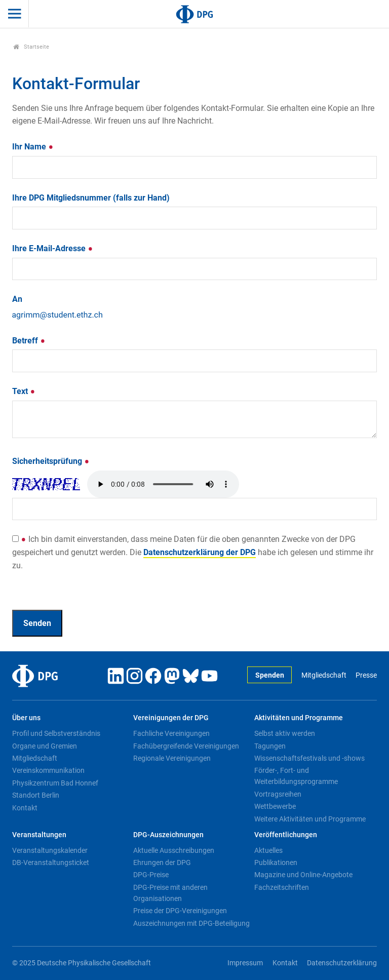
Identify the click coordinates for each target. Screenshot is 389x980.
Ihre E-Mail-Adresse (53, 248)
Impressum (245, 963)
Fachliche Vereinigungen (171, 733)
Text (24, 391)
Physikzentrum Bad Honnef (55, 783)
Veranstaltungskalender (50, 850)
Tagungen (270, 746)
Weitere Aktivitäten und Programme (310, 819)
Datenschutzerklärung (342, 963)
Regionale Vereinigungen (172, 758)
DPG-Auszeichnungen (168, 835)
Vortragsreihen (278, 794)
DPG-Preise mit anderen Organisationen (170, 893)
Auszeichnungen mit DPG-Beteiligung (191, 923)
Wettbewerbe (275, 806)
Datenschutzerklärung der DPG (200, 552)
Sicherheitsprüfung (51, 461)
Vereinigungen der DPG (171, 718)
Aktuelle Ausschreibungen (174, 850)
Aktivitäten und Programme (299, 718)
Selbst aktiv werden (285, 733)
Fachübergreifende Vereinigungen (186, 746)
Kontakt (25, 808)
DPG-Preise (151, 875)
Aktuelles (268, 850)
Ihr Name (33, 147)
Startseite (31, 47)
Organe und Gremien (45, 746)
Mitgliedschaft (324, 675)
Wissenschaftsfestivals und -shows (309, 758)
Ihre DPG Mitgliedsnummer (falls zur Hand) (91, 198)
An (17, 299)
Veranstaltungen (39, 835)
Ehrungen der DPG (162, 863)
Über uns (26, 718)
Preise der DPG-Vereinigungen (180, 911)
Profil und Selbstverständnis (56, 733)
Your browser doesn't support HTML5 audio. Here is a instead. (163, 484)
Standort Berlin (36, 795)
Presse (366, 675)
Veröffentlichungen (286, 835)
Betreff (29, 341)
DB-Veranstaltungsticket (51, 863)
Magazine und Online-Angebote (303, 875)
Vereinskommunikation (48, 770)
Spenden (270, 675)
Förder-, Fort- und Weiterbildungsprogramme (296, 776)
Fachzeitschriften (282, 887)
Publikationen (276, 863)
